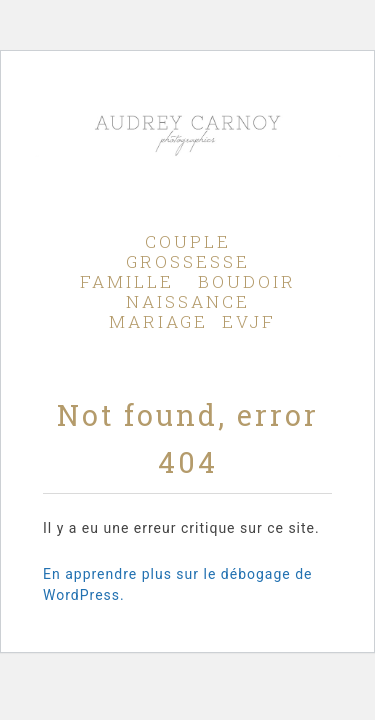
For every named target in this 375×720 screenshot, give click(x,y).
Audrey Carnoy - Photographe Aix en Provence (187, 167)
